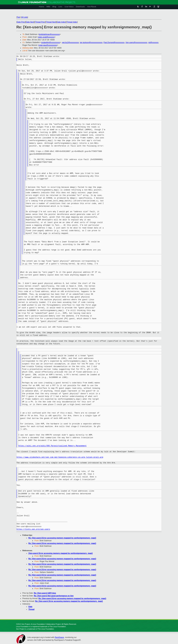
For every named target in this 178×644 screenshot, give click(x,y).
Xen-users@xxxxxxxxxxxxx (136, 42)
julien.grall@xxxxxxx (46, 37)
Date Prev (21, 22)
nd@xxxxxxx (153, 42)
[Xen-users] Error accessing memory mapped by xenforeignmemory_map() (61, 553)
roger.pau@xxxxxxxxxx (48, 45)
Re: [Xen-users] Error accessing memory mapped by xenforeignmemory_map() (62, 538)
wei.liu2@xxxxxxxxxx (71, 42)
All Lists (24, 17)
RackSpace (59, 637)
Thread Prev (40, 22)
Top (18, 17)
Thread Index (72, 22)
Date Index (61, 22)
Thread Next (51, 22)
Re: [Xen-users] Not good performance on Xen (54, 596)
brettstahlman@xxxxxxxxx (49, 34)
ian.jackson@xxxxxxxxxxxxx (91, 42)
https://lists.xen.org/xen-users (33, 529)
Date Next (30, 22)
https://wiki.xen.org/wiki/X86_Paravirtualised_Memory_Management (52, 446)
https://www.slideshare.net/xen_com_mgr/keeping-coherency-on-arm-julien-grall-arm (60, 457)
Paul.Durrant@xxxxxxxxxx (114, 42)
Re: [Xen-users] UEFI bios (45, 593)
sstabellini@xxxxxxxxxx (51, 42)
